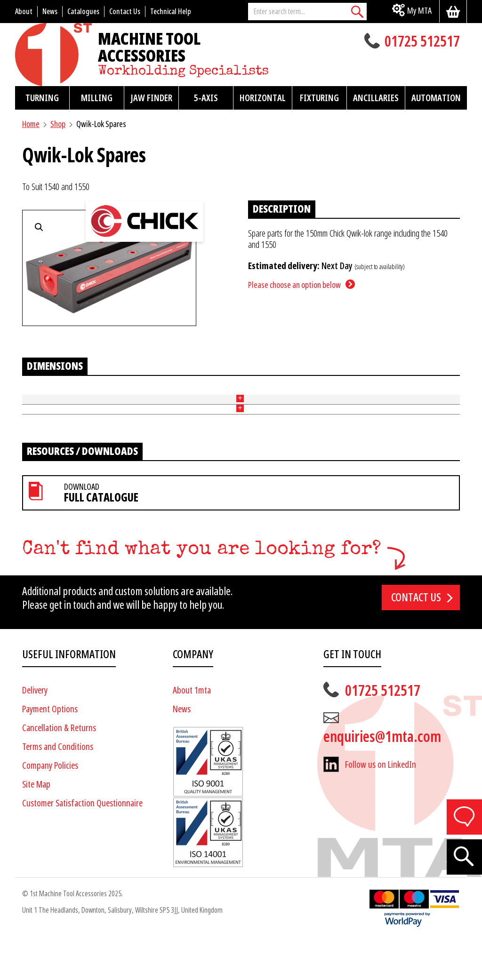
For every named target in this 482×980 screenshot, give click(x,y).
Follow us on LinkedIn (381, 805)
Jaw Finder (151, 98)
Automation (436, 98)
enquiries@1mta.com (382, 777)
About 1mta (192, 730)
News (182, 749)
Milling (97, 98)
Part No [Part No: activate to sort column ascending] (34, 394)
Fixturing (319, 98)
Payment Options (50, 749)
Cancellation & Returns (59, 768)
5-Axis (206, 98)
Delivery (35, 730)
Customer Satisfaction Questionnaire (82, 843)
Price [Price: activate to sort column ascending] (177, 394)
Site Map (36, 825)
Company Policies (50, 806)
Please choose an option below (294, 285)
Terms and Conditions (58, 787)
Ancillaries (376, 98)
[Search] (357, 12)
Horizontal (263, 98)
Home (31, 124)
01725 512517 (422, 42)
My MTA (419, 11)
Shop (58, 124)
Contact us (416, 637)
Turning (42, 98)
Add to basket (430, 416)
